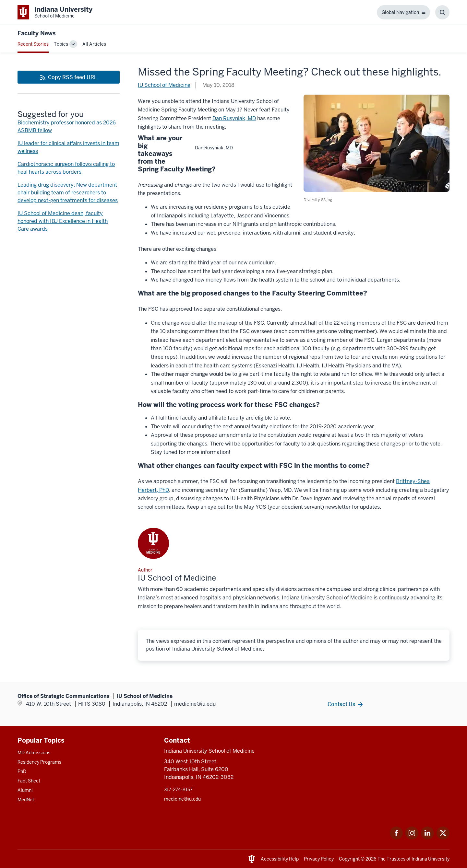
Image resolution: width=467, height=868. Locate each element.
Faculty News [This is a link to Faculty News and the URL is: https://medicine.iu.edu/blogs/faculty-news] (37, 33)
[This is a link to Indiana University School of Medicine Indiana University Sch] (55, 12)
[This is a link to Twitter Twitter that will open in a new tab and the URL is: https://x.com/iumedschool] (443, 838)
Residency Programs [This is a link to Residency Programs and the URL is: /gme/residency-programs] (39, 762)
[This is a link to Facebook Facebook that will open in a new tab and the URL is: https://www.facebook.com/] (396, 838)
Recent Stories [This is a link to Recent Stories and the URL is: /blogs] (33, 44)
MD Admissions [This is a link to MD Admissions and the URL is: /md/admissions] (34, 753)
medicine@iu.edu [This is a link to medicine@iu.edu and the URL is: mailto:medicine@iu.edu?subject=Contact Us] (182, 799)
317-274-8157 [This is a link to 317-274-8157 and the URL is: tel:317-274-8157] (178, 790)
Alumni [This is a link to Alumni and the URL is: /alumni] (25, 790)
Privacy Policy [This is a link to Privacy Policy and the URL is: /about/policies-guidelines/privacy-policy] (319, 859)
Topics (61, 44)
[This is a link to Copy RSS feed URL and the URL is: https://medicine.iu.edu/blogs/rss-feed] (69, 77)
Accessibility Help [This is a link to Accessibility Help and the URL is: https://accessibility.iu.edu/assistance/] (280, 859)
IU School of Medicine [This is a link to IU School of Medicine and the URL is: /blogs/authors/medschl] (164, 85)
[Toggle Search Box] (442, 12)
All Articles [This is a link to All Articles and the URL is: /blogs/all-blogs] (94, 44)
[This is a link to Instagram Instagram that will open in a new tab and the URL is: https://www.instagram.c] (412, 838)
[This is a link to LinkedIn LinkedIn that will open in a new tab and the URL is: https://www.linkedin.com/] (427, 838)
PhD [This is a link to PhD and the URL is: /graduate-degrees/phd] (22, 771)
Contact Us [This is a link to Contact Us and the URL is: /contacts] (341, 704)
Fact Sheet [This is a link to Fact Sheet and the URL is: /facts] (29, 781)
